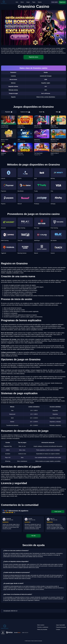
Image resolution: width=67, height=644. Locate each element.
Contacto (58, 629)
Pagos (34, 2)
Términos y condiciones (43, 627)
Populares (9, 112)
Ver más (33, 536)
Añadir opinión (58, 512)
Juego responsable (60, 625)
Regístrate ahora (33, 57)
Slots (58, 112)
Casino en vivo (25, 112)
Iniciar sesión (55, 2)
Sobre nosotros (41, 625)
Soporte (40, 2)
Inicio (17, 2)
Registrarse (62, 2)
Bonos (22, 2)
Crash (42, 112)
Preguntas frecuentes (61, 627)
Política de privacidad (42, 629)
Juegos (28, 2)
